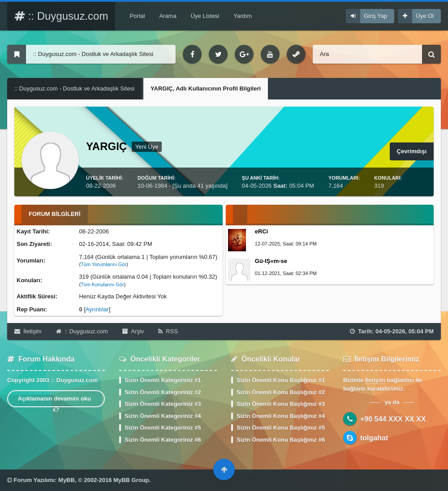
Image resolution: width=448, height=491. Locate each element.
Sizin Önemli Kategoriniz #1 (163, 380)
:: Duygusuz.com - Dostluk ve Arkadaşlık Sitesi (74, 88)
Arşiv (133, 331)
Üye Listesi (205, 16)
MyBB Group (131, 480)
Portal (137, 16)
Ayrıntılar (97, 309)
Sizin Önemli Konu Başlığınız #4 (281, 416)
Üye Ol (425, 16)
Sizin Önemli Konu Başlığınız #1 (281, 380)
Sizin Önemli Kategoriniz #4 (163, 416)
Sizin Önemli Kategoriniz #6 (163, 440)
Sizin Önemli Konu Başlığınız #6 (281, 440)
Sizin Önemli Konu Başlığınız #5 (281, 428)
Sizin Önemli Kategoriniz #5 (163, 428)
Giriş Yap (375, 16)
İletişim (28, 331)
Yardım (243, 16)
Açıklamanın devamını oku (56, 401)
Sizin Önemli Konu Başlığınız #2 (281, 392)
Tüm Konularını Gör (102, 284)
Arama (168, 16)
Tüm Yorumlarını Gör (103, 264)
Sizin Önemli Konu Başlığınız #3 (281, 404)
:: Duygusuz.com (61, 16)
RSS (168, 331)
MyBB (67, 480)
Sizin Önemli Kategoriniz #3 (163, 404)
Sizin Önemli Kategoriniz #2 (163, 392)
